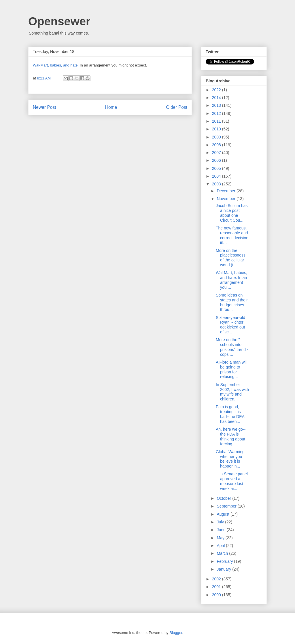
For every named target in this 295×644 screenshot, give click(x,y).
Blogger (176, 633)
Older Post (177, 107)
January (224, 569)
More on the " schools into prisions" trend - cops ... (232, 347)
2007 (217, 153)
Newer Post (45, 107)
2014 (217, 98)
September (227, 506)
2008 (217, 145)
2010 (217, 129)
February (225, 561)
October (224, 498)
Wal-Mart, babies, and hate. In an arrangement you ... (231, 280)
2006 (217, 160)
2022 (217, 90)
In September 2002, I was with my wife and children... (232, 392)
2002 (217, 579)
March (223, 553)
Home (111, 107)
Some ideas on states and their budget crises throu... (232, 302)
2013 (217, 105)
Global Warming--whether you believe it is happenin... (231, 459)
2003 (217, 184)
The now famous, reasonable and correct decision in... (232, 235)
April (221, 546)
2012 (217, 113)
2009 (217, 137)
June (222, 530)
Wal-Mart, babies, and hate (55, 65)
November (226, 199)
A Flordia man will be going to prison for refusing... (232, 369)
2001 (217, 587)
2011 (217, 121)
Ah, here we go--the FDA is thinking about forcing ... (231, 436)
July (221, 522)
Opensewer (59, 21)
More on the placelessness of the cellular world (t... (231, 258)
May (221, 538)
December (226, 191)
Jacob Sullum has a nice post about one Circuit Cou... (232, 213)
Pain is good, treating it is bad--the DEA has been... (230, 414)
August (223, 514)
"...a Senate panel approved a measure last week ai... (232, 481)
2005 (217, 168)
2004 (217, 176)
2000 (217, 595)
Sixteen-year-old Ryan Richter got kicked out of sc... (230, 325)
